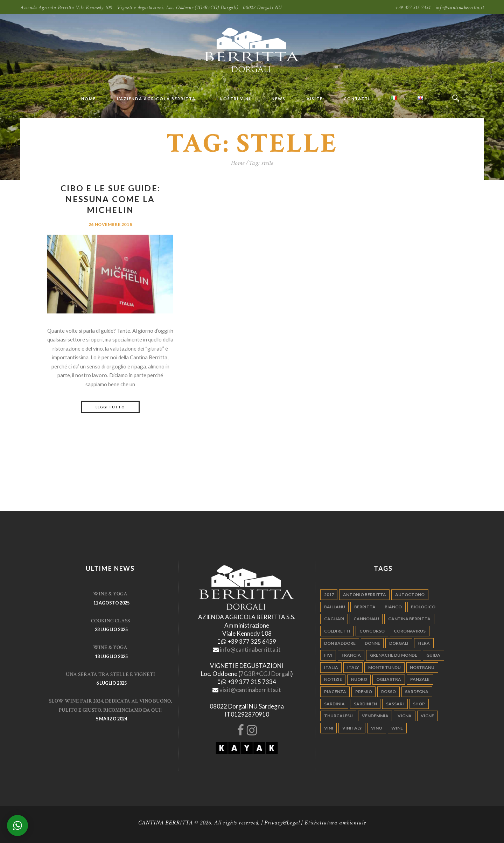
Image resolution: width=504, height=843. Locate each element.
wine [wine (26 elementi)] (397, 728)
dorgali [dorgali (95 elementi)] (399, 643)
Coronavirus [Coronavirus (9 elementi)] (410, 631)
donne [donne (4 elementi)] (372, 643)
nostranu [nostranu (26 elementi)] (422, 667)
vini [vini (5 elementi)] (329, 728)
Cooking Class (110, 621)
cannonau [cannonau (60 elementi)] (366, 619)
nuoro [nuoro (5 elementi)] (359, 679)
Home (238, 163)
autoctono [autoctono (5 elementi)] (410, 595)
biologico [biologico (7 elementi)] (423, 607)
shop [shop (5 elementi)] (419, 704)
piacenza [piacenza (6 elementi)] (335, 692)
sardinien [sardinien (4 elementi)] (365, 704)
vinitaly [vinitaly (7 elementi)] (352, 728)
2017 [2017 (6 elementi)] (329, 595)
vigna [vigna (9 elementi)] (405, 716)
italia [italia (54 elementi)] (331, 667)
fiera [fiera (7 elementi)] (424, 643)
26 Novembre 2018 (110, 224)
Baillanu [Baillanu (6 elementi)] (335, 607)
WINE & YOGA (110, 594)
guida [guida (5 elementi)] (433, 655)
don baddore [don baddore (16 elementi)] (340, 643)
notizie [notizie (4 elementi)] (333, 679)
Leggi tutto (110, 407)
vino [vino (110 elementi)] (377, 728)
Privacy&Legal (282, 823)
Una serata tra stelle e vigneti (110, 674)
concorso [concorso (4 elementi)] (372, 631)
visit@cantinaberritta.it (250, 690)
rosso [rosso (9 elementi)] (388, 692)
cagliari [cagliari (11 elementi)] (334, 619)
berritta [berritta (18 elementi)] (365, 607)
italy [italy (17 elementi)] (353, 667)
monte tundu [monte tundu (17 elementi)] (384, 667)
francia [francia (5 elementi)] (351, 655)
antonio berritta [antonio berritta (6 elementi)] (365, 595)
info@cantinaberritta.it (250, 649)
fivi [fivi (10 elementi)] (328, 655)
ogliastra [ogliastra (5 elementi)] (389, 679)
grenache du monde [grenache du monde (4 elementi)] (394, 655)
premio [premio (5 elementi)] (364, 692)
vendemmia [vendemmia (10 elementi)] (375, 716)
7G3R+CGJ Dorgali (265, 674)
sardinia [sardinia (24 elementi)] (334, 704)
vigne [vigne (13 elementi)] (427, 716)
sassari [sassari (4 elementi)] (395, 704)
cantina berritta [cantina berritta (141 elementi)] (409, 619)
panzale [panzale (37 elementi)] (420, 679)
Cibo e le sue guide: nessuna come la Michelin (110, 199)
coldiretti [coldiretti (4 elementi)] (337, 631)
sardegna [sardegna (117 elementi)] (417, 692)
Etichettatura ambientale (335, 823)
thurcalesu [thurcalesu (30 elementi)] (338, 716)
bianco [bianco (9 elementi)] (393, 607)
